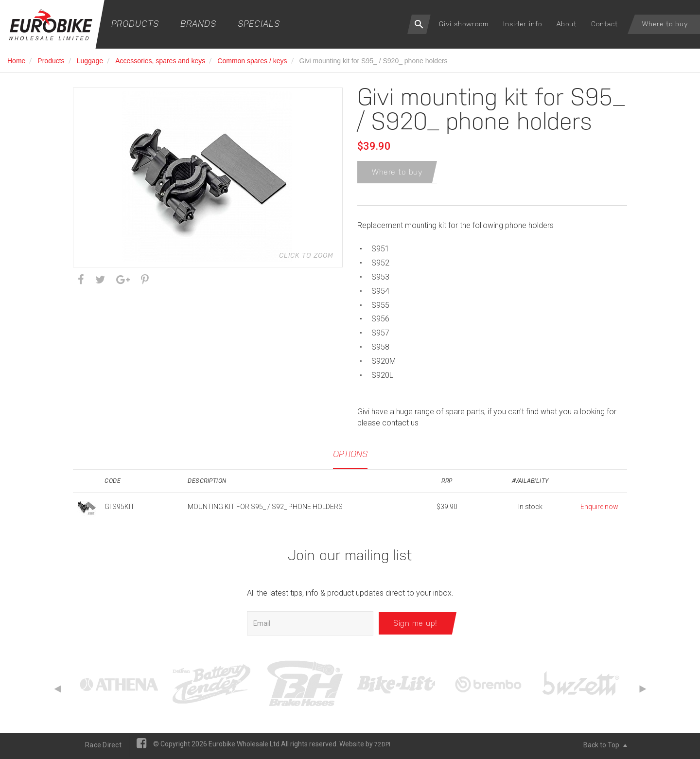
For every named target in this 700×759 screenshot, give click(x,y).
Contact (604, 24)
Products (135, 24)
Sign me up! (415, 625)
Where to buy (665, 24)
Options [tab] (350, 456)
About (567, 24)
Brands (198, 24)
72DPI (382, 746)
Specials (259, 24)
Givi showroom (464, 24)
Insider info (523, 24)
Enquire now (599, 509)
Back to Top (605, 747)
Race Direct (103, 747)
